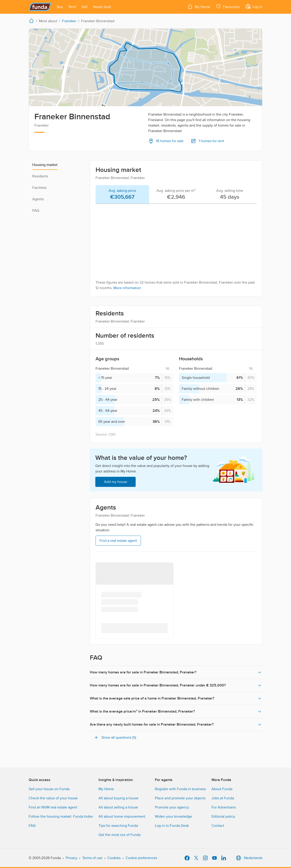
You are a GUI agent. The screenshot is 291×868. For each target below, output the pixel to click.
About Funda (222, 789)
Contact (218, 826)
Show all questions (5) (115, 738)
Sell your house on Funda (49, 789)
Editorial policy (223, 816)
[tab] (122, 195)
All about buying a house (118, 798)
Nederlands (249, 858)
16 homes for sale (166, 141)
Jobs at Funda (223, 798)
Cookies (114, 858)
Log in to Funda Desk (172, 826)
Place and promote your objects (180, 798)
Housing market (45, 165)
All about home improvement (122, 816)
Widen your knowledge (173, 816)
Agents (38, 199)
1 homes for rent (207, 141)
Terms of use (92, 858)
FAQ (36, 211)
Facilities (39, 188)
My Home (106, 789)
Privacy (71, 858)
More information (127, 288)
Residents (40, 176)
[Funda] (40, 7)
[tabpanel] (176, 249)
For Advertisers (224, 807)
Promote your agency (172, 807)
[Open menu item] (60, 7)
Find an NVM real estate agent (53, 807)
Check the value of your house (53, 798)
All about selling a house (118, 807)
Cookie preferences (141, 858)
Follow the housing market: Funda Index (61, 816)
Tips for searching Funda (118, 826)
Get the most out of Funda (119, 835)
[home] (32, 21)
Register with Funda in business (180, 789)
